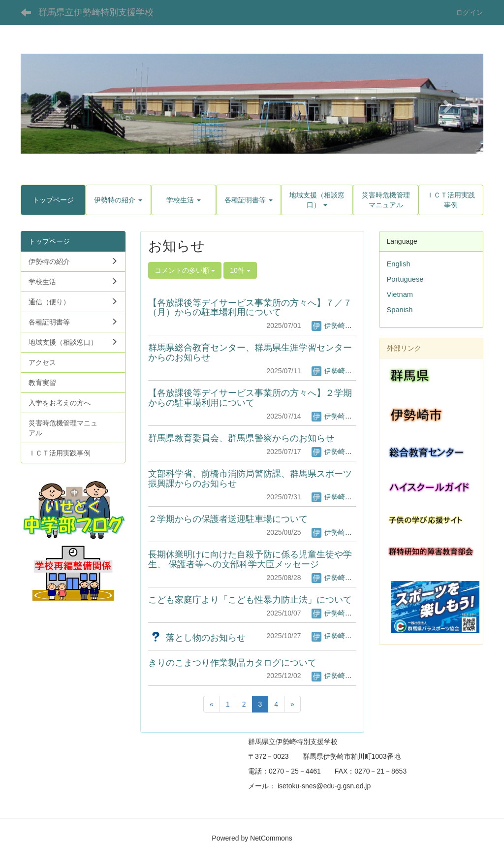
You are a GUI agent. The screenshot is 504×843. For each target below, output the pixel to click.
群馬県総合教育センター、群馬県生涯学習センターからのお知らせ (250, 353)
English (399, 264)
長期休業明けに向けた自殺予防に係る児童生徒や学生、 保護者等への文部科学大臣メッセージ (250, 559)
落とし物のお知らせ (197, 638)
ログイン (470, 12)
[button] (55, 103)
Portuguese (405, 279)
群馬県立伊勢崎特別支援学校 (96, 12)
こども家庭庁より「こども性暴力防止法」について (250, 600)
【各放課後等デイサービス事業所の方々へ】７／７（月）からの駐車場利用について (250, 308)
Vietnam (400, 294)
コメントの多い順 (185, 270)
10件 (240, 270)
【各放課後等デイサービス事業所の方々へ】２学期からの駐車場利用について (250, 398)
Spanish (400, 310)
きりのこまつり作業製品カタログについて (232, 663)
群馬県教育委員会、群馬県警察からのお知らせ (241, 438)
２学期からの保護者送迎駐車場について (228, 519)
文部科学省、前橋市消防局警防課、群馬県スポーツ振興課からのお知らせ (250, 479)
